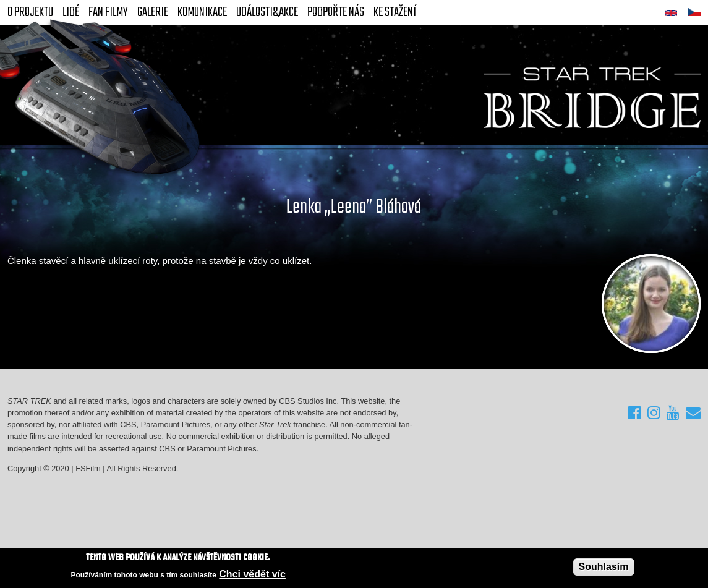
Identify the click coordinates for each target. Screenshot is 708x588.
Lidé (71, 12)
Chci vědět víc (252, 575)
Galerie (153, 12)
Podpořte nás (336, 12)
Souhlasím (604, 568)
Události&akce (267, 12)
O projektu (30, 12)
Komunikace (202, 12)
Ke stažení (395, 12)
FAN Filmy (108, 12)
